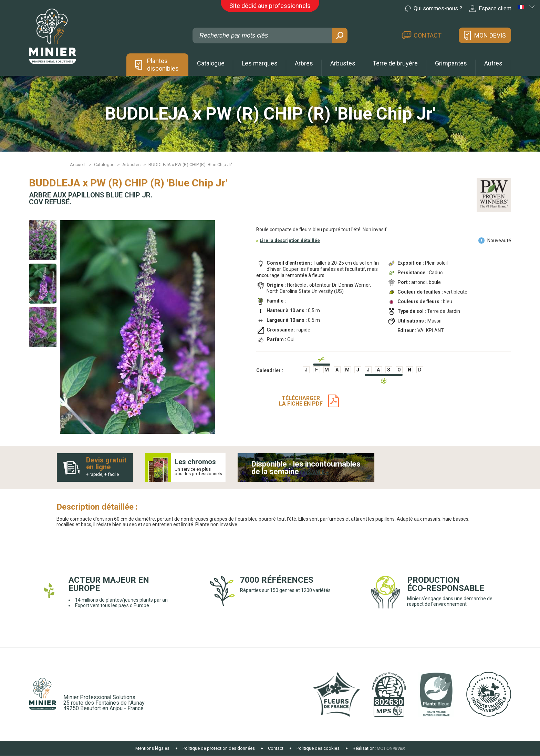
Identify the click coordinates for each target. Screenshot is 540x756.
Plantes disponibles (163, 65)
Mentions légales (152, 748)
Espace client (490, 9)
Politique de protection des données (219, 748)
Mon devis (490, 35)
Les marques (260, 63)
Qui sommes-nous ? (434, 9)
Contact (428, 35)
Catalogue (211, 63)
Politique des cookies (318, 748)
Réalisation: (364, 748)
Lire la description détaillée (290, 240)
